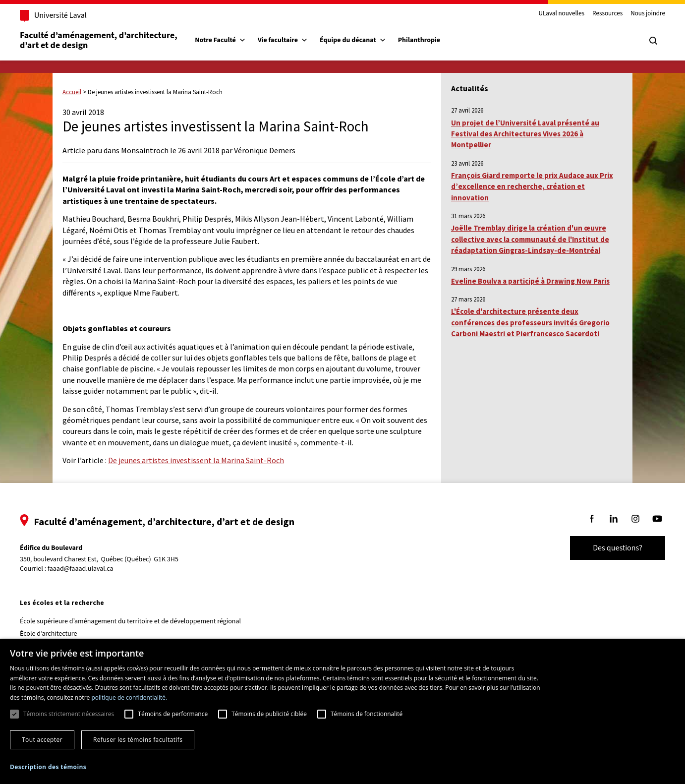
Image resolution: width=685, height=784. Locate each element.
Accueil (72, 92)
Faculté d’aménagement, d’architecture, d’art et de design (107, 40)
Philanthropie (427, 40)
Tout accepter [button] (42, 740)
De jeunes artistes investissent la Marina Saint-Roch (196, 460)
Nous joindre (640, 14)
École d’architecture (57, 634)
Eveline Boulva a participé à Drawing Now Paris (530, 281)
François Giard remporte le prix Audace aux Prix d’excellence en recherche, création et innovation (532, 186)
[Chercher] (645, 41)
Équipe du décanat (361, 40)
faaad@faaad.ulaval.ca (88, 569)
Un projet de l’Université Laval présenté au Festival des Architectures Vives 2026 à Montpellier (525, 134)
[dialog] (342, 711)
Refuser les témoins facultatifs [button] (138, 740)
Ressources (599, 14)
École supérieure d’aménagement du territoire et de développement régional (138, 621)
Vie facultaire (291, 40)
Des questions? (610, 548)
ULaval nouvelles (554, 14)
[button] (48, 767)
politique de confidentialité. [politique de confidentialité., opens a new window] (129, 697)
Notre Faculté (228, 40)
